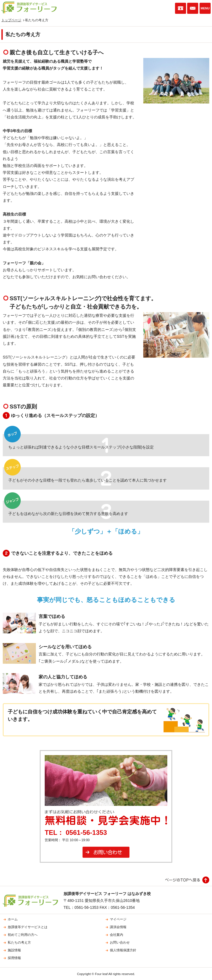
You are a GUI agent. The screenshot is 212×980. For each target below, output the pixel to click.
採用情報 (14, 958)
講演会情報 (118, 927)
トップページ (11, 20)
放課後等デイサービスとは (28, 927)
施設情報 (14, 950)
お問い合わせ (193, 8)
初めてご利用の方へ (23, 935)
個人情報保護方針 (123, 950)
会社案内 (116, 935)
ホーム (13, 919)
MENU (205, 8)
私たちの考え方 (19, 942)
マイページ (118, 919)
